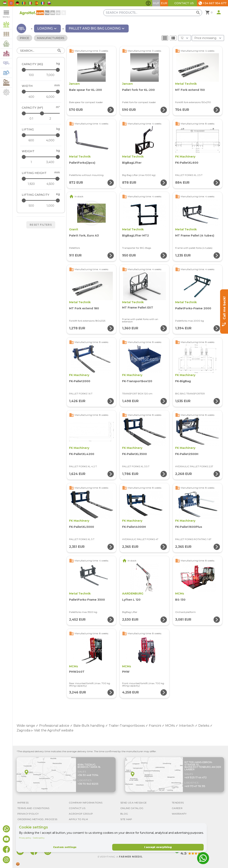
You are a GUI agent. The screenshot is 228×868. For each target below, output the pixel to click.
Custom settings (65, 847)
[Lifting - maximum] (41, 135)
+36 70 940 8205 (88, 784)
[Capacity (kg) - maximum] (41, 70)
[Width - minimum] (31, 97)
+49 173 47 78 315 (195, 786)
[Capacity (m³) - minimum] (31, 119)
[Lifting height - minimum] (31, 184)
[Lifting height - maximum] (41, 179)
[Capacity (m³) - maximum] (41, 113)
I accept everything (158, 847)
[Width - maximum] (41, 92)
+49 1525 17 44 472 (196, 777)
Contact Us (184, 3)
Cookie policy (39, 838)
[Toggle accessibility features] (148, 3)
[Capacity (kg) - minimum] (31, 75)
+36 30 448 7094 (88, 775)
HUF (156, 3)
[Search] (41, 51)
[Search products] (153, 13)
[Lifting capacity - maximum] (41, 200)
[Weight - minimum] (31, 162)
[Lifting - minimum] (31, 140)
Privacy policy (25, 838)
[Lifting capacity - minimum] (31, 206)
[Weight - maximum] (41, 157)
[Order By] (208, 38)
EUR (164, 3)
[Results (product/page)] (185, 38)
